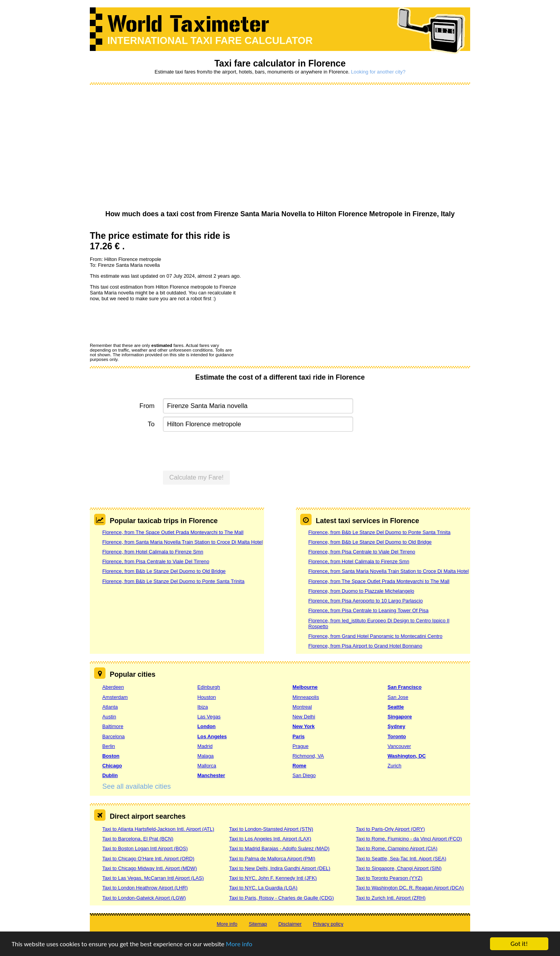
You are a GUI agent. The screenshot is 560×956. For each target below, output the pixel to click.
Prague (300, 746)
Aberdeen (113, 687)
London (207, 726)
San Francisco (405, 687)
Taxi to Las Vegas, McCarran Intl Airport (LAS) (153, 878)
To (151, 424)
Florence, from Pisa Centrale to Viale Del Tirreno (156, 561)
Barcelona (114, 736)
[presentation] (149, 322)
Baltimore (113, 726)
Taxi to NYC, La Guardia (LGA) (263, 888)
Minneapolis (306, 697)
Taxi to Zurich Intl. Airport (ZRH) (391, 898)
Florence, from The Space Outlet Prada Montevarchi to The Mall (173, 532)
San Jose (398, 697)
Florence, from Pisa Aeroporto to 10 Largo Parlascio (366, 601)
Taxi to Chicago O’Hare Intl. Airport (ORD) (148, 859)
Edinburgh (209, 687)
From (147, 406)
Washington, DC (407, 756)
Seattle (396, 707)
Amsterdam (115, 697)
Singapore (400, 717)
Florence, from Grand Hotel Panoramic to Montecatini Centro (375, 636)
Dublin (110, 775)
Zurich (395, 766)
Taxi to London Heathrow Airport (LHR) (145, 888)
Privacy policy (328, 924)
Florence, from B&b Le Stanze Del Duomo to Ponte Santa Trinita (173, 581)
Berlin (109, 746)
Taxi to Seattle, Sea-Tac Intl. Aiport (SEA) (401, 859)
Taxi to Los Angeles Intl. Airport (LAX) (270, 839)
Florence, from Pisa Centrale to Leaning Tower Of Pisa (368, 610)
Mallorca (207, 766)
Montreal (302, 707)
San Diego (304, 775)
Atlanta (110, 707)
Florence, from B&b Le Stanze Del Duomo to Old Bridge (164, 571)
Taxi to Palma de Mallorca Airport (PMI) (272, 859)
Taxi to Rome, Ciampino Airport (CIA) (397, 848)
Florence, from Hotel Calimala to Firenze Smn (153, 552)
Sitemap (258, 924)
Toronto (397, 736)
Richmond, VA (308, 756)
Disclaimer (290, 924)
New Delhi (304, 717)
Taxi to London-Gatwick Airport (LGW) (144, 898)
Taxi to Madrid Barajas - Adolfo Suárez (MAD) (279, 848)
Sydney (397, 726)
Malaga (206, 756)
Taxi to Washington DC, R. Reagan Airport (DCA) (410, 888)
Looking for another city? (378, 72)
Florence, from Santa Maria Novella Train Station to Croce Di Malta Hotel (183, 542)
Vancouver (399, 746)
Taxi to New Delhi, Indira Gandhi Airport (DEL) (280, 868)
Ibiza (203, 707)
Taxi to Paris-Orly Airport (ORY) (390, 829)
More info (239, 945)
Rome (299, 766)
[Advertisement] (280, 148)
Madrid (205, 746)
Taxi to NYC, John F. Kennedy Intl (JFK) (273, 878)
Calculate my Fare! (196, 477)
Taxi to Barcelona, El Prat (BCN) (138, 839)
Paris (298, 736)
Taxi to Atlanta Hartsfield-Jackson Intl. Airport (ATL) (158, 829)
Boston (111, 756)
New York (304, 726)
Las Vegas (209, 717)
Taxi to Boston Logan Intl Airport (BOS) (145, 848)
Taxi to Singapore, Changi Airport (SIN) (399, 868)
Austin (109, 717)
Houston (207, 697)
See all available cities (136, 786)
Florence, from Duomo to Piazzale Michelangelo (361, 591)
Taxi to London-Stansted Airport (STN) (271, 829)
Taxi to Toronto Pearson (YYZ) (389, 878)
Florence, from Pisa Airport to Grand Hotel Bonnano (365, 646)
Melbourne (305, 687)
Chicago (112, 766)
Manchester (211, 775)
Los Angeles (212, 736)
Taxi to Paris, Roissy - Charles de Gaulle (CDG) (282, 898)
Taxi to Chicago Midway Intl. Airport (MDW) (150, 868)
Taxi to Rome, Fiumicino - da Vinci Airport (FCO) (409, 839)
